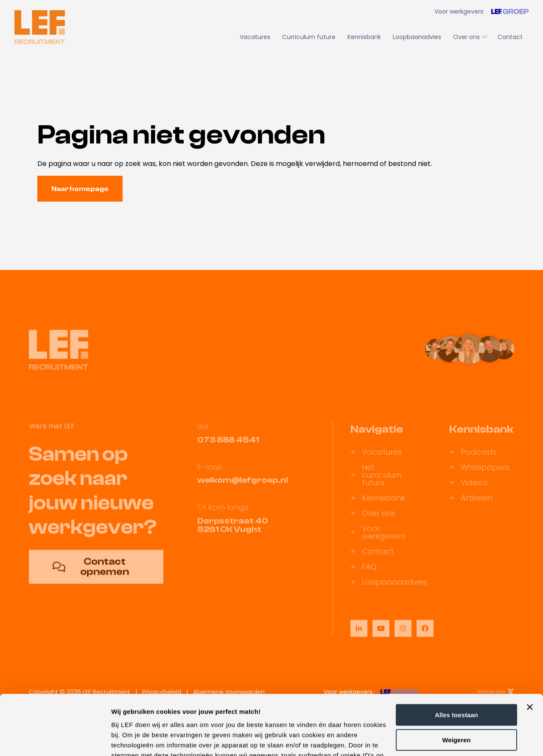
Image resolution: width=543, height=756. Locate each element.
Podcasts (473, 458)
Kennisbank (364, 37)
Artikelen (471, 504)
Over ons (469, 37)
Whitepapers (479, 473)
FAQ (364, 573)
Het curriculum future (376, 481)
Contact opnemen (91, 572)
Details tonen (131, 739)
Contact (510, 37)
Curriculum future (309, 37)
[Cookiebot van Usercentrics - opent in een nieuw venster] (55, 739)
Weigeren (456, 680)
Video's (468, 489)
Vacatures (255, 37)
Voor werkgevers (378, 538)
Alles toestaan (456, 655)
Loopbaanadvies (417, 37)
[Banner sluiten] (530, 647)
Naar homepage (80, 189)
